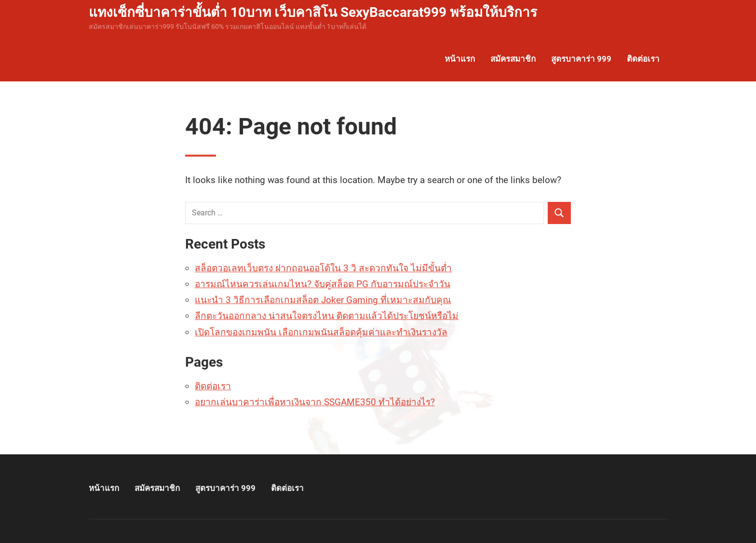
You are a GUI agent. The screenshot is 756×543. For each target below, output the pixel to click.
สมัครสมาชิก (513, 59)
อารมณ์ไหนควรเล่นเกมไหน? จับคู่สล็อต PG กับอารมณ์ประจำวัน (323, 284)
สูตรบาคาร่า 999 (581, 59)
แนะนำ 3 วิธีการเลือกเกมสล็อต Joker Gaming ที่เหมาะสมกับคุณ (323, 300)
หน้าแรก (460, 59)
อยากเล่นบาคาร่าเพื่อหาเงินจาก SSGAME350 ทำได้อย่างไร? (315, 402)
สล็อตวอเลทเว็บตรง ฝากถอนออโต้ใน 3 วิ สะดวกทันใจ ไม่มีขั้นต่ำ (323, 268)
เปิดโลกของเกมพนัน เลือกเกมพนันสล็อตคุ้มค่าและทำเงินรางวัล (321, 332)
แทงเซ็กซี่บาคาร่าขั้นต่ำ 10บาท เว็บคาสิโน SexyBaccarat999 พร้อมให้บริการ (313, 12)
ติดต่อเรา (643, 59)
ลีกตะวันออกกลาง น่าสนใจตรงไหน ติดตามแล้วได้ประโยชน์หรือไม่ (327, 316)
